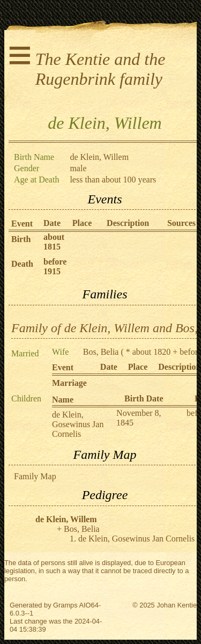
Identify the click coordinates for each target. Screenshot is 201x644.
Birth (21, 239)
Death (22, 264)
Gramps (65, 605)
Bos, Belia (101, 352)
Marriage (69, 383)
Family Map (35, 476)
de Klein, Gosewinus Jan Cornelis (78, 424)
